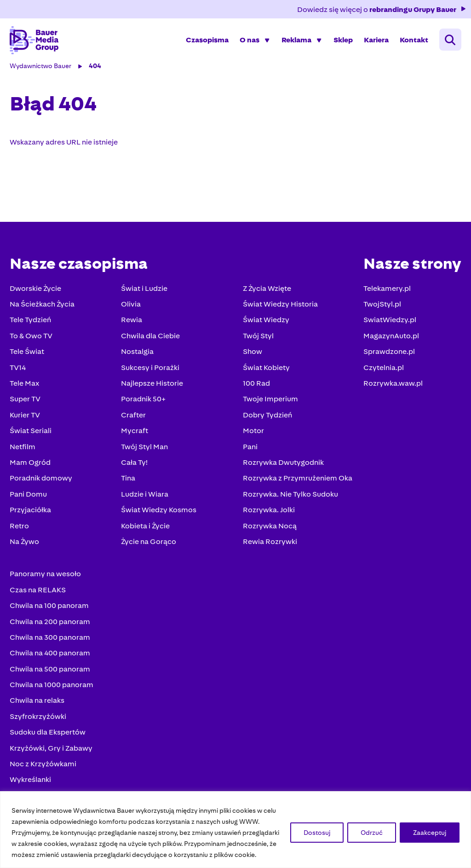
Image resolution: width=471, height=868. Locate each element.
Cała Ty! (134, 469)
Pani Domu (30, 501)
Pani (249, 454)
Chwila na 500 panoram (51, 676)
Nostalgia (137, 358)
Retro (21, 533)
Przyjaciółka (32, 517)
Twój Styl (257, 343)
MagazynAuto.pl (390, 343)
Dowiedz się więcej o (381, 9)
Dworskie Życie (37, 295)
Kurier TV (26, 422)
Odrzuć (372, 833)
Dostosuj (317, 833)
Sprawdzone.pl (388, 358)
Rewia (132, 327)
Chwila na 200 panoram (51, 628)
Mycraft (135, 437)
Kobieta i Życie (145, 533)
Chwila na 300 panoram (51, 644)
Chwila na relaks (38, 708)
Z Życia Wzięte (266, 295)
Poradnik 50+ (143, 406)
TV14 (19, 374)
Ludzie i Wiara (145, 501)
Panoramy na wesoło (47, 581)
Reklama (295, 43)
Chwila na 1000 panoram (53, 692)
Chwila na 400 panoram (51, 660)
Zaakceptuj (430, 833)
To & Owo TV (32, 343)
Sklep (342, 43)
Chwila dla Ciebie (150, 343)
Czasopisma (206, 43)
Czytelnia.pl (382, 374)
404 (96, 73)
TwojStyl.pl (381, 311)
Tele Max (26, 390)
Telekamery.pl (386, 295)
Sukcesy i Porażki (150, 374)
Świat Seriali (32, 437)
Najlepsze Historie (152, 390)
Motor (252, 437)
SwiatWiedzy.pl (388, 327)
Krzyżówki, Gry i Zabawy (52, 755)
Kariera (375, 43)
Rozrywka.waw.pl (392, 390)
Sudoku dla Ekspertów (49, 739)
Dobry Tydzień (266, 422)
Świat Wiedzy (265, 327)
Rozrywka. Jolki (267, 517)
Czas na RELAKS (39, 597)
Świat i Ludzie (144, 295)
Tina (128, 485)
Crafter (133, 422)
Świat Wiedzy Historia (279, 311)
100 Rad (255, 390)
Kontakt (413, 43)
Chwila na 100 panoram (51, 612)
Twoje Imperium (269, 406)
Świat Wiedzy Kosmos (159, 517)
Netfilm (24, 454)
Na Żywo (26, 548)
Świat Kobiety (265, 374)
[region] (235, 830)
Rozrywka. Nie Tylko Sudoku (289, 501)
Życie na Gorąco (149, 548)
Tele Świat (28, 358)
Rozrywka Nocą (268, 533)
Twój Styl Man (144, 454)
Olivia (131, 311)
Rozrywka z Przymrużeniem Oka (296, 485)
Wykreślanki (32, 787)
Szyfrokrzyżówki (39, 723)
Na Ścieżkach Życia (43, 311)
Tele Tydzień (32, 327)
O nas (248, 43)
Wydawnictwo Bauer (42, 73)
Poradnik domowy (42, 485)
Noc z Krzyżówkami (44, 771)
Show (251, 358)
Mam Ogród (32, 469)
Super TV (26, 406)
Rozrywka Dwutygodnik (282, 469)
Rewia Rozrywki (269, 548)
